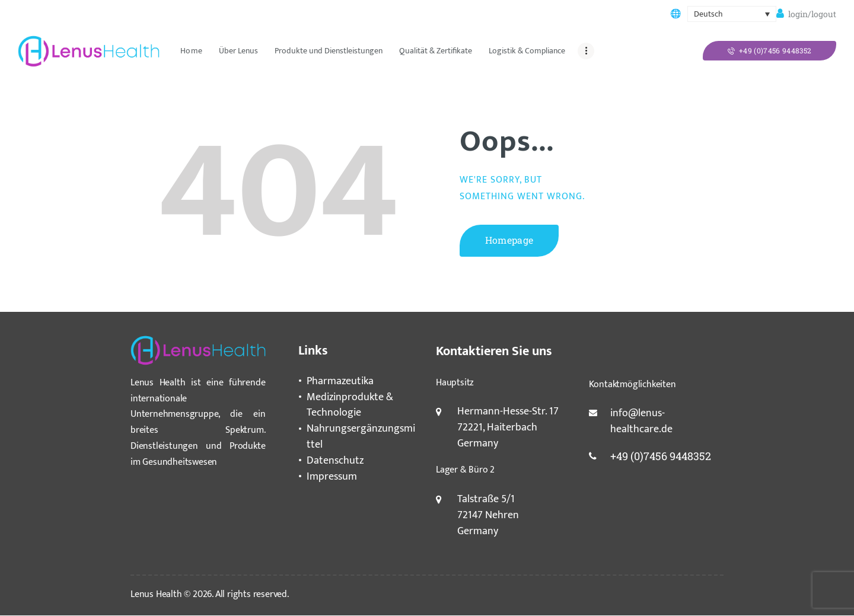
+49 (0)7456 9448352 (661, 456)
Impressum (332, 477)
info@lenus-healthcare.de (641, 421)
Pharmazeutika (340, 381)
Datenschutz (335, 461)
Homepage (509, 240)
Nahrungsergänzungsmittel (361, 437)
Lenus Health (156, 594)
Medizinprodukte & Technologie (350, 405)
